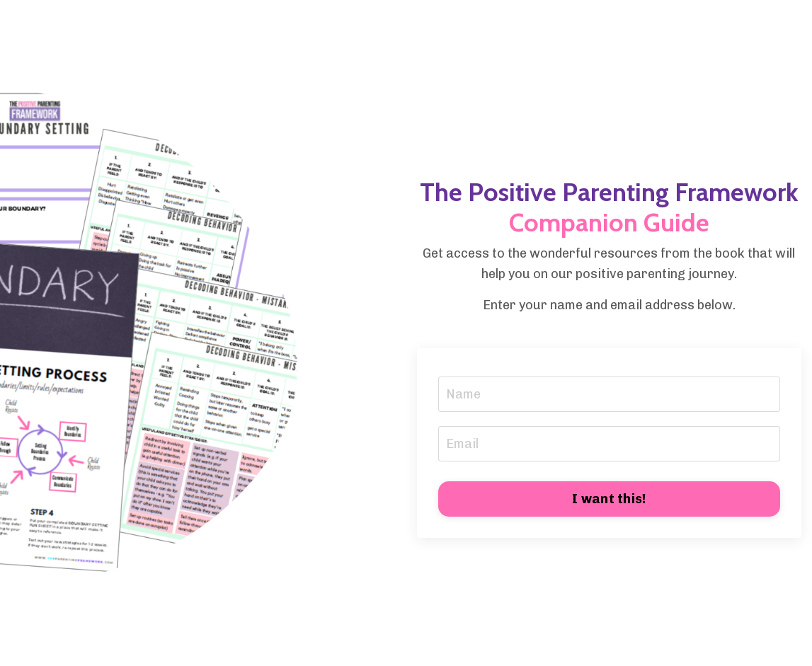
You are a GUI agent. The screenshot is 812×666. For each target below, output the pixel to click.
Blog (467, 24)
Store (342, 24)
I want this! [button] (609, 499)
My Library (406, 24)
